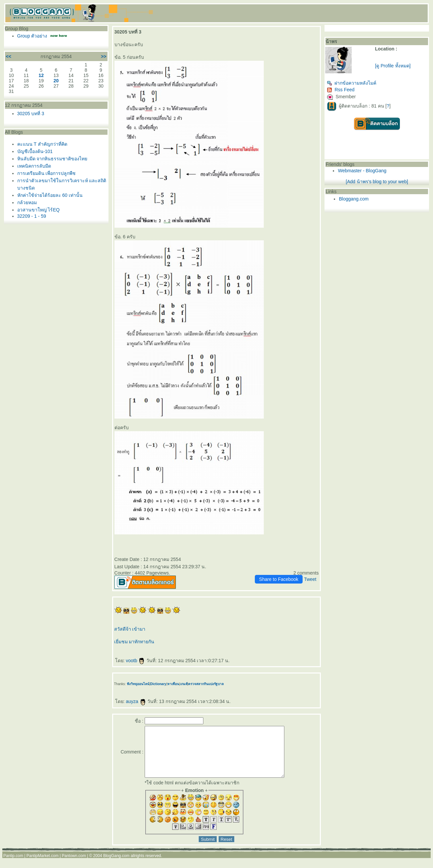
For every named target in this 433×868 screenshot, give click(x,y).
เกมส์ (184, 684)
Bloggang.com (354, 199)
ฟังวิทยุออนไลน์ (138, 684)
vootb (135, 661)
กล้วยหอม (27, 202)
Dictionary (158, 684)
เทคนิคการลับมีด (34, 166)
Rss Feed (341, 90)
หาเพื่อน (173, 684)
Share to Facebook (279, 579)
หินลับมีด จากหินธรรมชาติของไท (52, 159)
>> (104, 56)
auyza (136, 701)
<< (9, 56)
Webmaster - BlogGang (362, 171)
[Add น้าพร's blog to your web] (377, 182)
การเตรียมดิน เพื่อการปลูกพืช (47, 173)
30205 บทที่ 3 (31, 114)
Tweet (310, 579)
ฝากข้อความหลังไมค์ (352, 83)
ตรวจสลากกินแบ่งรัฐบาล (206, 684)
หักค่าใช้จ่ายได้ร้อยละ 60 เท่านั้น (50, 195)
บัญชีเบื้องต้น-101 (35, 151)
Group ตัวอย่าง (32, 36)
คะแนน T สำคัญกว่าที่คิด (42, 144)
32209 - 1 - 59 (32, 216)
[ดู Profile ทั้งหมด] (393, 66)
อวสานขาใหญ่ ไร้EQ (38, 210)
